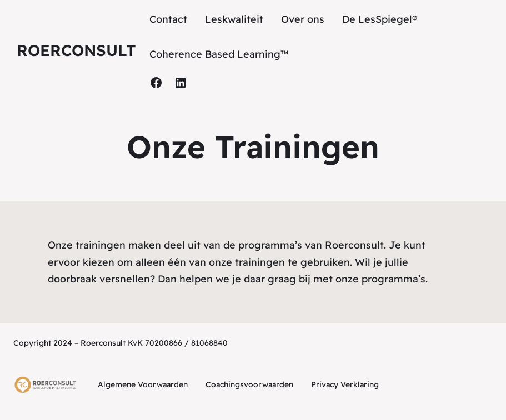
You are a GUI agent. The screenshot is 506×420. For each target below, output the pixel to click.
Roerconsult (76, 50)
